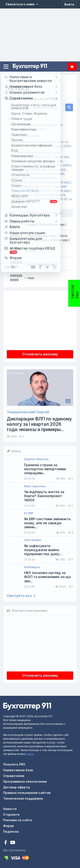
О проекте (11, 815)
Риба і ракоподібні (25, 135)
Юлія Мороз (32, 567)
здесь (30, 754)
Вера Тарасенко (35, 486)
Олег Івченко (33, 540)
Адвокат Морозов (36, 459)
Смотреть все (21, 596)
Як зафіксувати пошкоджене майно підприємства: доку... (43, 550)
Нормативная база (18, 770)
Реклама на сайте (18, 820)
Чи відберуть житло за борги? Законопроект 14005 (44, 496)
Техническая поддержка (23, 798)
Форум (8, 826)
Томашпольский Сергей (28, 412)
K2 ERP (29, 513)
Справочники (14, 776)
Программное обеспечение (25, 781)
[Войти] (69, 4)
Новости (10, 809)
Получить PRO (14, 764)
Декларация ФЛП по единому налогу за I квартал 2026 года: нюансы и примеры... (39, 424)
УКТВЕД (13, 119)
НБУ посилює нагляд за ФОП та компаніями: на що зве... (47, 577)
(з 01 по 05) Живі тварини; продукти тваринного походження (36, 127)
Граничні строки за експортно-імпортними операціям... (45, 469)
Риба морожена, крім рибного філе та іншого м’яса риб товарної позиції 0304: (42, 144)
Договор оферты (17, 787)
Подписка (72, 67)
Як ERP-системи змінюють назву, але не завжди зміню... (47, 523)
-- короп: (31, 251)
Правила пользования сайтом (27, 793)
